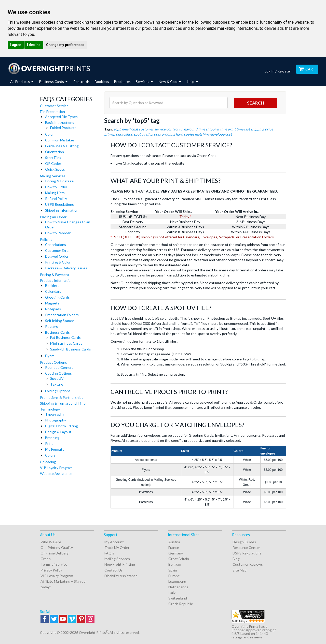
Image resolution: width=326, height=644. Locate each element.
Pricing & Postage (59, 181)
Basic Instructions (60, 122)
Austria (174, 542)
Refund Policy (56, 199)
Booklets (102, 82)
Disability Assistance (121, 576)
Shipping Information (62, 210)
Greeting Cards (57, 297)
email (126, 129)
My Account (114, 542)
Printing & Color (58, 262)
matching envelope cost (213, 134)
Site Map (240, 570)
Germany (176, 553)
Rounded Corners (59, 367)
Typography (55, 414)
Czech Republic (181, 604)
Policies (46, 239)
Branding (52, 438)
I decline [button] (34, 45)
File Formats (55, 449)
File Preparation (52, 112)
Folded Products (63, 128)
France (174, 547)
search (256, 103)
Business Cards (57, 332)
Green (46, 559)
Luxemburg (177, 581)
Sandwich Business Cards (71, 349)
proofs (155, 134)
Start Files (53, 158)
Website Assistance (56, 473)
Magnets (52, 303)
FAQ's (109, 553)
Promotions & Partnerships (62, 397)
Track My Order (117, 547)
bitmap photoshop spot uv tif (127, 134)
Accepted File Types (61, 117)
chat (135, 129)
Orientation (55, 152)
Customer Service (54, 106)
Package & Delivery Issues (66, 268)
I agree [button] (16, 45)
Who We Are (51, 542)
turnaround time (192, 129)
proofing (168, 134)
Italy (172, 592)
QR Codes (53, 163)
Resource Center (246, 547)
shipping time (216, 129)
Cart (307, 69)
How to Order (56, 187)
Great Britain (179, 559)
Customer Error (57, 250)
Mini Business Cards (66, 343)
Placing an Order (53, 217)
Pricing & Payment (55, 275)
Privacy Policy (51, 570)
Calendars (53, 291)
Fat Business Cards (65, 337)
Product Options (53, 362)
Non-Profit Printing (120, 564)
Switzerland (178, 598)
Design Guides (244, 542)
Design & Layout (58, 432)
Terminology (50, 409)
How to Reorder (58, 233)
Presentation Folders (62, 315)
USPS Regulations (59, 204)
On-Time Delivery (55, 553)
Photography (56, 420)
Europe (174, 576)
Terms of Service (54, 564)
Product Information (56, 280)
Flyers (50, 356)
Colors (50, 455)
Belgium (175, 564)
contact (172, 129)
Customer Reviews (248, 564)
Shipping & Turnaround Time (63, 403)
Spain (173, 570)
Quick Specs (55, 169)
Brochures (122, 82)
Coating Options (58, 373)
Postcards (81, 82)
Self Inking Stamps (60, 321)
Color (49, 134)
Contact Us (114, 570)
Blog (236, 559)
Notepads (53, 309)
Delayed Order (57, 256)
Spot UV (57, 378)
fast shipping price (259, 129)
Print (49, 443)
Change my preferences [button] (65, 45)
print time (235, 129)
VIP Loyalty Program (56, 468)
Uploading (48, 462)
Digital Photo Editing (62, 426)
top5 (118, 129)
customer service (152, 129)
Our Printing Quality (57, 547)
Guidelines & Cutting (62, 146)
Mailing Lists (55, 193)
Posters (51, 326)
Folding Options (58, 391)
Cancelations (56, 245)
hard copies (185, 134)
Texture (57, 384)
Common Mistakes (60, 140)
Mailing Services (53, 176)
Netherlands (178, 587)
